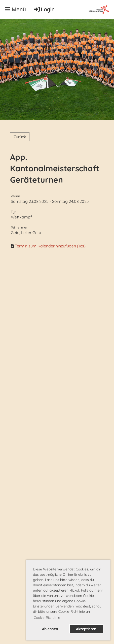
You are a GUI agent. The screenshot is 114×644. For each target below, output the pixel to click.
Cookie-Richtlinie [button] (47, 618)
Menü (15, 9)
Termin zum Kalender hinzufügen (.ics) (50, 246)
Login (44, 9)
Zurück (20, 137)
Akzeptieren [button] (86, 629)
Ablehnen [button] (50, 629)
